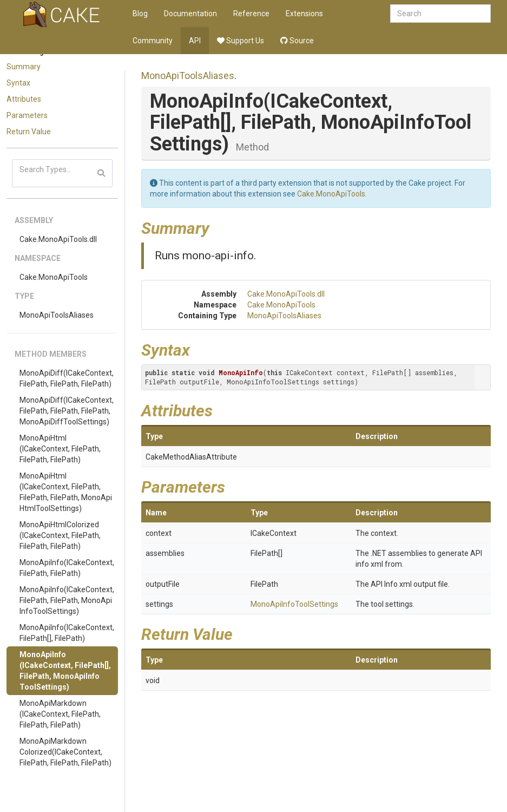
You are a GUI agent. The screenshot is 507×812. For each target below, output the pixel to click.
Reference (251, 14)
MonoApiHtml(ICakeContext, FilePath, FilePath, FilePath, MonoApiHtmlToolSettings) (66, 492)
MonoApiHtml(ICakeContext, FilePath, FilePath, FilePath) (60, 449)
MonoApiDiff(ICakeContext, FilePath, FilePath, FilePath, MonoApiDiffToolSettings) (67, 411)
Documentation (190, 14)
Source (297, 41)
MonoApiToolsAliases (57, 315)
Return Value (29, 132)
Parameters (27, 115)
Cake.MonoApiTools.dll (58, 239)
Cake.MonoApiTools (54, 277)
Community (153, 41)
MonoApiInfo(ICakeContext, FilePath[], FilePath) (67, 633)
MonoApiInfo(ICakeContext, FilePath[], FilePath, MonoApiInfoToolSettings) (65, 671)
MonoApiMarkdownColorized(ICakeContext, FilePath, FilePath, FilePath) (65, 752)
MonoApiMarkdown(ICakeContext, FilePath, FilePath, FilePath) (60, 714)
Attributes (24, 99)
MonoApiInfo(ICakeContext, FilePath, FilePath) (67, 568)
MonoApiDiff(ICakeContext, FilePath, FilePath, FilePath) (67, 378)
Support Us (241, 41)
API (195, 41)
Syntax (18, 83)
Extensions (304, 14)
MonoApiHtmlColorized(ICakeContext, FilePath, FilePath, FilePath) (60, 535)
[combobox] (440, 14)
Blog (140, 14)
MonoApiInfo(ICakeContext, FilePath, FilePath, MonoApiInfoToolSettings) (67, 600)
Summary (24, 67)
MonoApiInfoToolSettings (294, 604)
